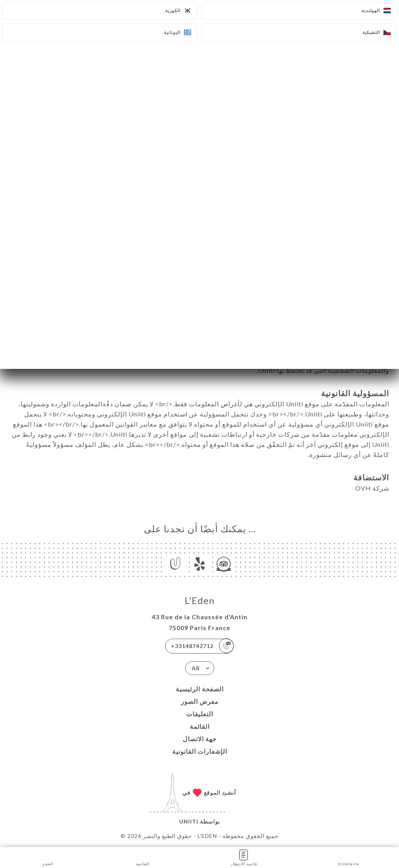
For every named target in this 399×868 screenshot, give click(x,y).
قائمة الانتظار (244, 857)
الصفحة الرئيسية (200, 689)
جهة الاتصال (200, 739)
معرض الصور (200, 701)
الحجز (48, 857)
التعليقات (200, 714)
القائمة (200, 726)
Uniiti (189, 821)
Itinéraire (348, 857)
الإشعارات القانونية (200, 751)
